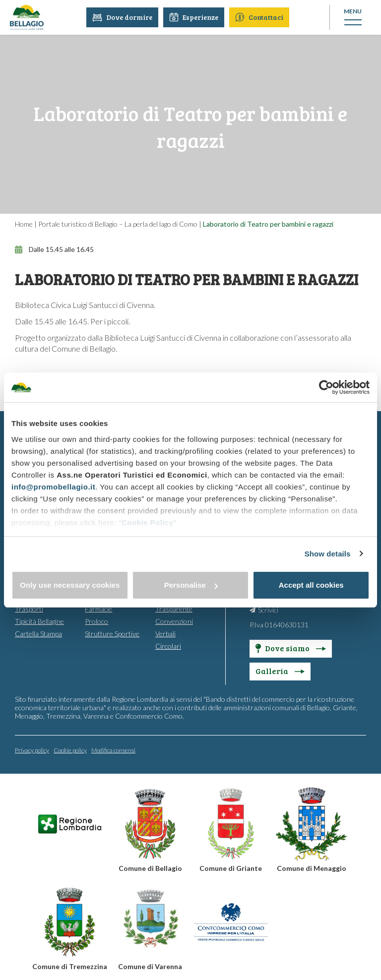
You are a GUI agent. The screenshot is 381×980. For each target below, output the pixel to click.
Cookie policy (70, 750)
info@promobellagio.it (53, 487)
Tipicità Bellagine (39, 621)
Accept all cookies (311, 585)
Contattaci (261, 17)
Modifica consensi (113, 750)
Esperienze (195, 17)
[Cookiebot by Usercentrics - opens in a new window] (326, 387)
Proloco (96, 621)
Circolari (168, 645)
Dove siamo (291, 647)
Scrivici (268, 609)
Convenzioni (174, 621)
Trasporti (29, 608)
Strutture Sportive (112, 633)
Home (24, 224)
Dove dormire (124, 17)
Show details (328, 554)
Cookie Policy (148, 522)
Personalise (191, 585)
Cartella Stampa (38, 633)
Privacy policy (32, 750)
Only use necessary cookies (70, 585)
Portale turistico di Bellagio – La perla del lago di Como (118, 224)
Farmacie (98, 608)
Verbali (165, 633)
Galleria (280, 670)
